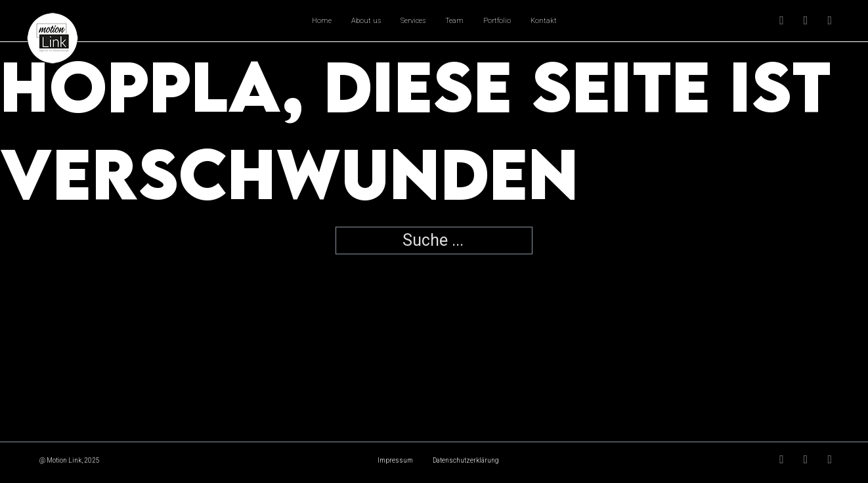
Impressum (395, 460)
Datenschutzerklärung (466, 460)
